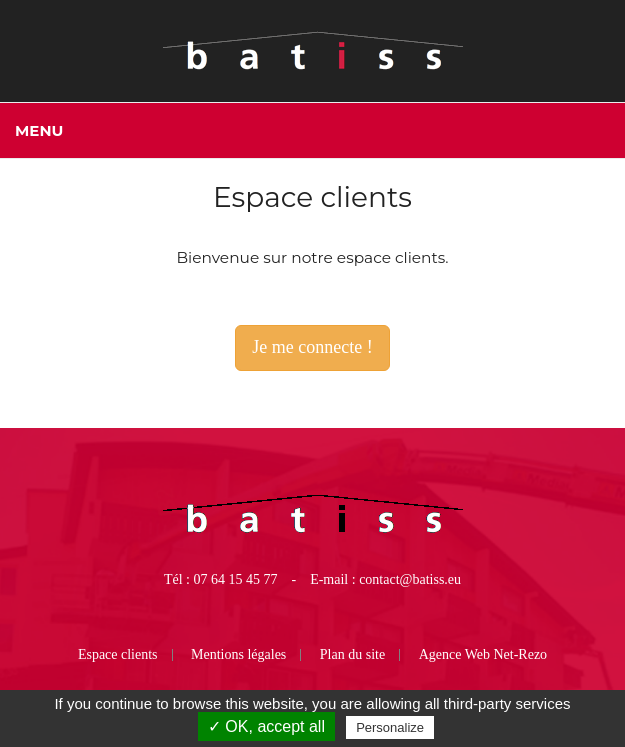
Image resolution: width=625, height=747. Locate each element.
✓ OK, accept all (266, 726)
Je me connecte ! (312, 347)
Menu (39, 130)
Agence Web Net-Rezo (483, 654)
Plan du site (352, 654)
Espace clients (118, 654)
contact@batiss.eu (410, 579)
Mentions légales (238, 654)
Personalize (390, 727)
